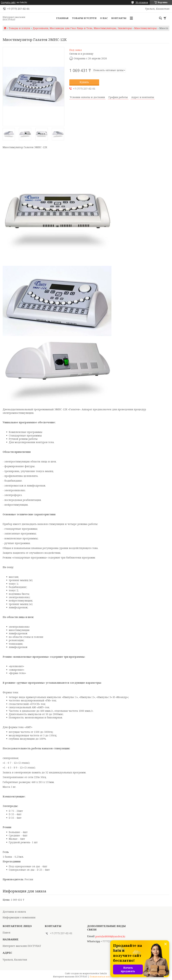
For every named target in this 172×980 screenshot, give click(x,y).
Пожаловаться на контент (104, 977)
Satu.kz (103, 973)
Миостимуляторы (145, 28)
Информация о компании (19, 917)
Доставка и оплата (14, 912)
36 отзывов (142, 2)
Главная (62, 18)
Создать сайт (8, 2)
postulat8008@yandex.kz (110, 936)
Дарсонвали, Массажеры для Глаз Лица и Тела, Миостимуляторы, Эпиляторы (82, 28)
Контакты (119, 18)
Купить (84, 82)
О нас (104, 18)
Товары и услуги (84, 18)
